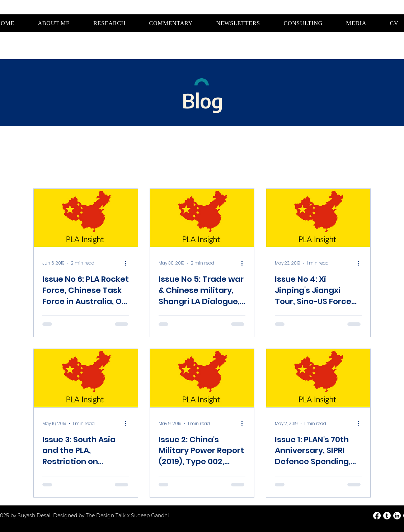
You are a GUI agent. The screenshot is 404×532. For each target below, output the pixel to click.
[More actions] (128, 263)
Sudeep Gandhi (150, 515)
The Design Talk (106, 515)
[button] (109, 23)
